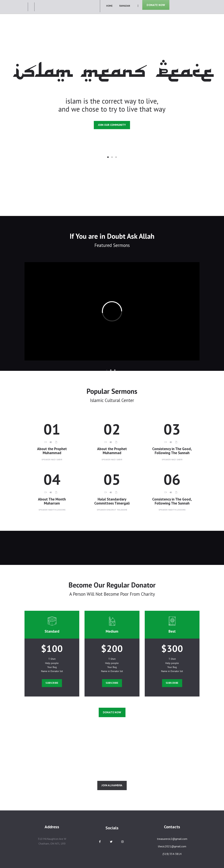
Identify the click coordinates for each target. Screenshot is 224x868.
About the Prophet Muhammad (52, 451)
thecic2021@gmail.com (172, 846)
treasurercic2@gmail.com (172, 839)
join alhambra (112, 785)
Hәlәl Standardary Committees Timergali (112, 501)
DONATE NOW (156, 5)
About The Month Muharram (52, 501)
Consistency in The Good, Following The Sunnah (172, 451)
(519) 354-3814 (172, 854)
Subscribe (52, 683)
